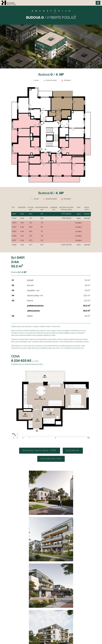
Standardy (73, 451)
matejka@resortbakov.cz (60, 623)
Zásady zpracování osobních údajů (51, 568)
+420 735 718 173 (41, 620)
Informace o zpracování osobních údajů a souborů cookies (32, 638)
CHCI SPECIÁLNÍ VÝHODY (51, 561)
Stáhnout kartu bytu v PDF (40, 451)
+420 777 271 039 (37, 623)
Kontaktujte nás (51, 459)
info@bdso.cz (59, 620)
